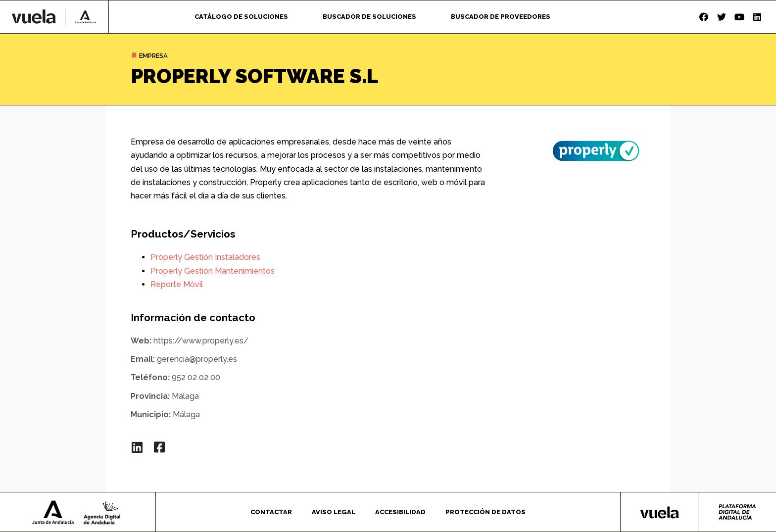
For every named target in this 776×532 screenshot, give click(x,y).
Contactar (271, 512)
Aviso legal (334, 512)
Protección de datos (485, 512)
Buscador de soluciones (369, 17)
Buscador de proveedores (501, 17)
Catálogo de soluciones (241, 17)
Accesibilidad (400, 512)
